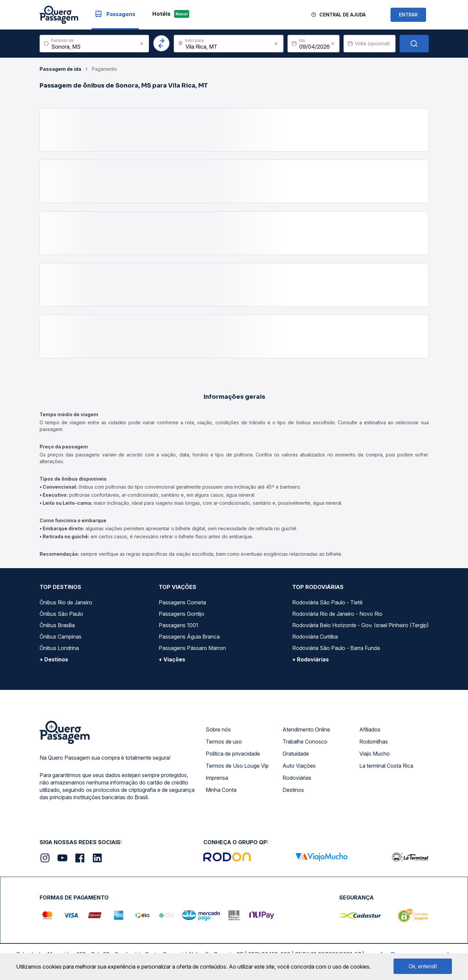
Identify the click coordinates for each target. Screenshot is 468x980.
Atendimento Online (306, 729)
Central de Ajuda (343, 15)
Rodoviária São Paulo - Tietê (327, 602)
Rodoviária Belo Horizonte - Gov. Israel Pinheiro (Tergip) (360, 625)
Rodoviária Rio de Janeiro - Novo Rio (337, 614)
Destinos (293, 790)
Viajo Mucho (375, 754)
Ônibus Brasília (57, 625)
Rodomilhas (374, 742)
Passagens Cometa (182, 602)
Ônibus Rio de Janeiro (66, 602)
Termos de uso (224, 742)
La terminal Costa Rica (386, 766)
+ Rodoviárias (310, 659)
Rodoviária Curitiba (315, 637)
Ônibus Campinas (61, 637)
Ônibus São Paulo (61, 614)
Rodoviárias (297, 778)
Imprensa (217, 778)
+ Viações (172, 659)
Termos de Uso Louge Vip (237, 766)
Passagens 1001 (178, 625)
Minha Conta (221, 790)
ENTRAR (408, 15)
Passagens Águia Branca (189, 637)
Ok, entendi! (423, 966)
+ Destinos (54, 659)
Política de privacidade (233, 754)
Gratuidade (296, 754)
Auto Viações (299, 766)
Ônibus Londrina (59, 648)
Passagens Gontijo (181, 614)
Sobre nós (218, 729)
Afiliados (370, 729)
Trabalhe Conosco (305, 742)
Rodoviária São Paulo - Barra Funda (336, 648)
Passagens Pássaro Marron (192, 648)
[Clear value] (333, 44)
